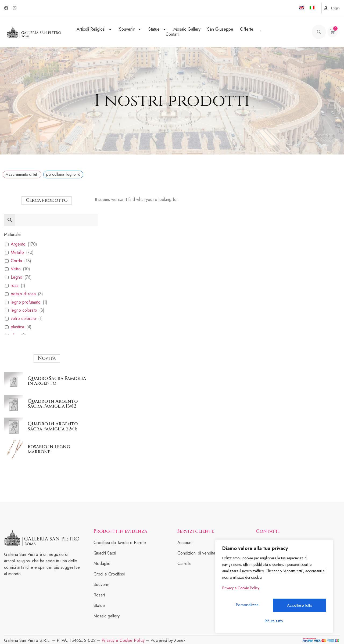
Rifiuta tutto (300, 607)
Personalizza (248, 607)
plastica (17, 327)
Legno (17, 277)
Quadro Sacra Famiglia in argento (57, 381)
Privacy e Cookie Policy (241, 593)
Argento (18, 244)
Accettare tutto (274, 621)
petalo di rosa (23, 294)
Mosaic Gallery (187, 29)
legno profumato (26, 302)
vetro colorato (23, 319)
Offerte (247, 29)
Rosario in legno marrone (49, 449)
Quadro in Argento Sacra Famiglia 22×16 (53, 426)
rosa (15, 286)
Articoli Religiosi (94, 29)
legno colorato (24, 310)
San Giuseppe (220, 29)
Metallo (17, 253)
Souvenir (130, 29)
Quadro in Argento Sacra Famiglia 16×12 (53, 404)
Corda (16, 261)
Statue (157, 29)
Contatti (172, 34)
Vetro (16, 269)
